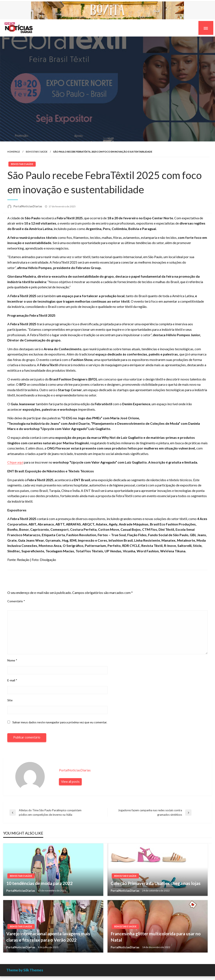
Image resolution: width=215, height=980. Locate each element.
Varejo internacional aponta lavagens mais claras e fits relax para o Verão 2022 (48, 937)
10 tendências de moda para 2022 (39, 883)
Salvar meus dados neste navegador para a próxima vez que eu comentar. (60, 722)
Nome (12, 660)
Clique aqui (15, 462)
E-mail (12, 680)
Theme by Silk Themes (25, 970)
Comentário (16, 601)
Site (10, 700)
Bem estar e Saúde (37, 152)
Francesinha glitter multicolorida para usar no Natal (156, 937)
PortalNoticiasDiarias (28, 206)
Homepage (14, 152)
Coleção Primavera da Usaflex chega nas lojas (156, 883)
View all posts (70, 782)
